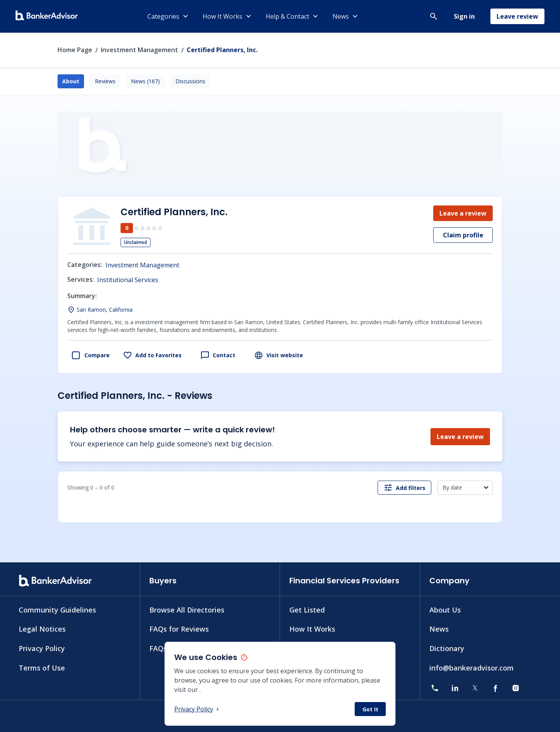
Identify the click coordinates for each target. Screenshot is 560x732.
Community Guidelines (57, 609)
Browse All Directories (187, 609)
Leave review (517, 16)
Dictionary (447, 648)
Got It (370, 709)
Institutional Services (128, 280)
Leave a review (463, 213)
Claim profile (463, 235)
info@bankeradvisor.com (472, 668)
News (439, 629)
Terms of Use (42, 668)
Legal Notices (42, 629)
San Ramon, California (105, 310)
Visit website (278, 355)
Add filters (404, 488)
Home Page (75, 50)
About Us (445, 609)
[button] (434, 16)
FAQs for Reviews (179, 629)
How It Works (312, 629)
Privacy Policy (197, 709)
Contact (218, 355)
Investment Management (139, 50)
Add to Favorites (152, 355)
